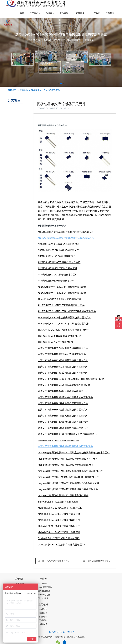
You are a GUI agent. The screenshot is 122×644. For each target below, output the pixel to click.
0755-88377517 (61, 607)
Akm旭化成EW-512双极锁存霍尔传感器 (59, 244)
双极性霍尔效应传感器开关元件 (46, 90)
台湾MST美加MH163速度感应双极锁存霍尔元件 (63, 410)
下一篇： (97, 561)
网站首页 (12, 90)
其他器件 (64, 13)
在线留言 (105, 630)
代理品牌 (96, 13)
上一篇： (55, 561)
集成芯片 (57, 642)
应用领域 (80, 13)
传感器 (49, 13)
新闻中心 (24, 90)
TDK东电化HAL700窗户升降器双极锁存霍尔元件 (63, 330)
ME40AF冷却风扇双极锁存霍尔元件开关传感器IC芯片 (66, 238)
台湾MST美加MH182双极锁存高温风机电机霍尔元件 (65, 446)
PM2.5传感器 (45, 642)
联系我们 (110, 13)
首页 (22, 13)
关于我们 (34, 13)
